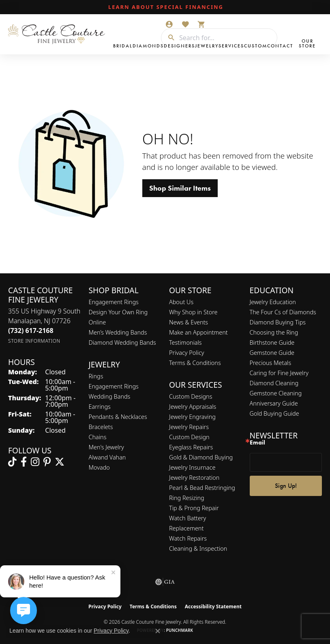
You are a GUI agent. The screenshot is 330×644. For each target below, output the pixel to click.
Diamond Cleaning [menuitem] (274, 383)
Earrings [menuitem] (100, 407)
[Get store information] (34, 341)
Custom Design (189, 437)
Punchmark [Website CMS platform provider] (180, 630)
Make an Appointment (198, 332)
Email (257, 443)
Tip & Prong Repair (194, 508)
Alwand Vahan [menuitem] (107, 457)
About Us (181, 302)
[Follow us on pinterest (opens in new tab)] (47, 462)
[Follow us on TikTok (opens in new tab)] (12, 462)
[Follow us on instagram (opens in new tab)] (35, 462)
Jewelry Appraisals (193, 407)
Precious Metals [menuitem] (271, 363)
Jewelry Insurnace (192, 467)
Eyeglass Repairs (191, 447)
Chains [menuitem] (98, 437)
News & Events (189, 322)
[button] (169, 24)
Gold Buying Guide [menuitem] (274, 413)
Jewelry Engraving (192, 417)
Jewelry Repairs (189, 427)
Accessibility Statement (213, 606)
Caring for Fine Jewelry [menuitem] (279, 373)
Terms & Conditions (195, 363)
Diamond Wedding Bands (122, 342)
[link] (165, 7)
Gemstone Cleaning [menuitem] (276, 393)
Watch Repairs (188, 538)
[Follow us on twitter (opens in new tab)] (60, 462)
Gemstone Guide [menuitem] (272, 353)
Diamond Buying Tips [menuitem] (278, 322)
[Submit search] (168, 38)
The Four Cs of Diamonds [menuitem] (283, 312)
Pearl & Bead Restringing (202, 488)
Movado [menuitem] (99, 467)
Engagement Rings (114, 302)
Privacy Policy (187, 353)
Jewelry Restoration (194, 478)
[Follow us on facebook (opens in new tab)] (24, 462)
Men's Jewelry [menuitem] (106, 447)
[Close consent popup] (158, 631)
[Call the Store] (31, 331)
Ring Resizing (187, 498)
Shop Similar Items (180, 188)
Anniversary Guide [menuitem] (274, 403)
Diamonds (148, 46)
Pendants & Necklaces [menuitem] (118, 417)
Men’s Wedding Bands (118, 332)
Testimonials (185, 342)
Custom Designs (191, 396)
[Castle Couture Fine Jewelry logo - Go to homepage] (59, 34)
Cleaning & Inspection (198, 548)
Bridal (123, 46)
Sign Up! (286, 486)
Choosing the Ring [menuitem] (274, 332)
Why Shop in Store (193, 312)
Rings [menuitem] (96, 376)
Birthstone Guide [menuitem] (272, 342)
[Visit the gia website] (165, 582)
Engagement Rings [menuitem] (114, 386)
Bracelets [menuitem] (101, 427)
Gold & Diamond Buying (201, 457)
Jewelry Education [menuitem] (273, 302)
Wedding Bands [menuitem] (110, 396)
